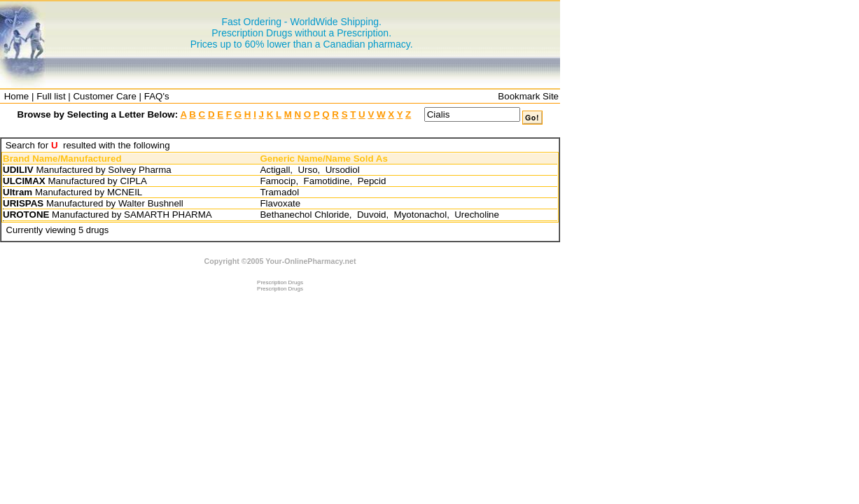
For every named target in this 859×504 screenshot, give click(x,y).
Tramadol (279, 192)
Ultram (18, 192)
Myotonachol (421, 215)
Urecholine (477, 215)
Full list (51, 96)
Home (17, 96)
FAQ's (157, 96)
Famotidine (327, 181)
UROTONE (26, 215)
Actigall (275, 170)
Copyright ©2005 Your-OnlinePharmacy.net (280, 261)
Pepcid (372, 181)
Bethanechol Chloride (304, 215)
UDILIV (18, 170)
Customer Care (104, 96)
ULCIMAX (24, 181)
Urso (307, 170)
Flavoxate (280, 203)
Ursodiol (343, 170)
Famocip (278, 181)
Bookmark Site (528, 96)
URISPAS (23, 203)
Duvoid (372, 215)
